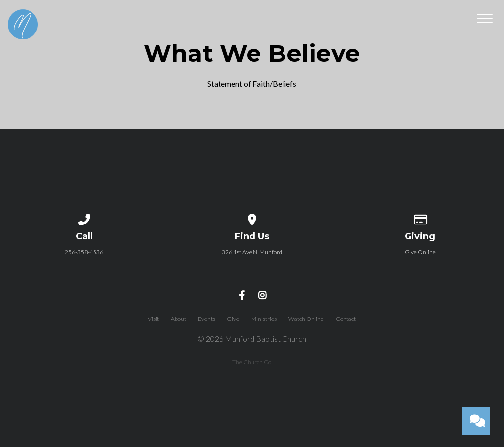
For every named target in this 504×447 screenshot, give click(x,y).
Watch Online (306, 319)
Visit (153, 319)
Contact (346, 319)
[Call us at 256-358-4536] (84, 218)
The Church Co (252, 362)
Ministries (264, 319)
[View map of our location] (252, 218)
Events (206, 319)
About (178, 319)
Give (233, 319)
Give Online (420, 252)
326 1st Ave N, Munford (252, 252)
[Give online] (420, 218)
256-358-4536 (84, 252)
